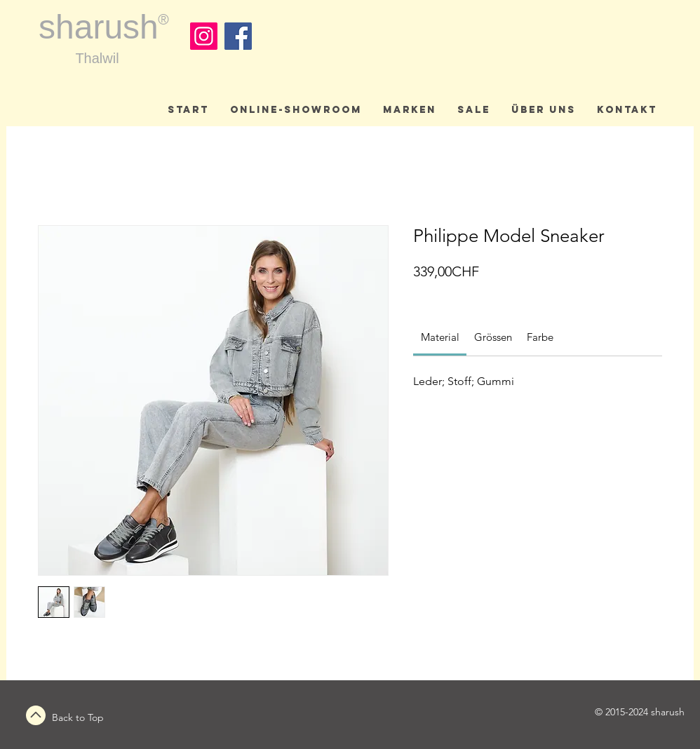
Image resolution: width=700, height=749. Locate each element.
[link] (440, 337)
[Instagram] (204, 36)
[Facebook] (238, 36)
